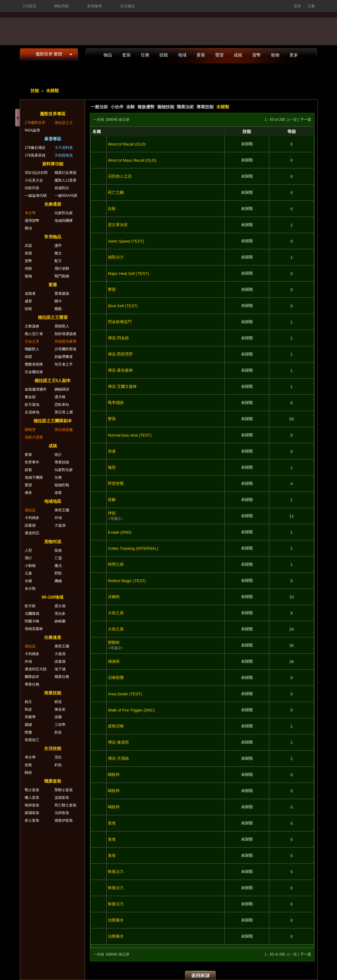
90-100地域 (53, 597)
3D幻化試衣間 (36, 173)
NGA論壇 (32, 130)
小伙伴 (117, 107)
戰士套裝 (32, 790)
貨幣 (257, 55)
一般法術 (99, 107)
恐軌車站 (62, 405)
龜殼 (112, 467)
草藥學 (30, 717)
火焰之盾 (116, 613)
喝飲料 (114, 775)
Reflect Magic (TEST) (127, 581)
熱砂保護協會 (66, 334)
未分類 (30, 589)
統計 (58, 455)
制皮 (28, 709)
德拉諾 (30, 510)
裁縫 (28, 725)
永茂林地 (32, 412)
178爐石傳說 (35, 148)
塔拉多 (60, 614)
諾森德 (30, 525)
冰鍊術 (114, 597)
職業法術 (185, 107)
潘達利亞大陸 (36, 669)
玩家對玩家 (64, 213)
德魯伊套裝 (64, 820)
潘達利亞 (32, 533)
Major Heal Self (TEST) (128, 274)
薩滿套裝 (32, 813)
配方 (58, 261)
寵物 (275, 55)
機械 (58, 581)
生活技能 (53, 748)
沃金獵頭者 (34, 372)
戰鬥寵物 (62, 276)
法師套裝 (62, 813)
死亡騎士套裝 (66, 805)
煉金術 (60, 709)
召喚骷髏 (116, 677)
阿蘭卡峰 (32, 621)
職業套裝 (53, 781)
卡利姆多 (32, 518)
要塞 (201, 55)
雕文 (58, 253)
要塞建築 (62, 294)
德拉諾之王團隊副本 (53, 421)
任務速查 (53, 637)
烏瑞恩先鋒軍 (66, 341)
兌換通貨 (53, 204)
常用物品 (53, 237)
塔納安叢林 (34, 629)
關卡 (58, 301)
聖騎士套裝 (64, 790)
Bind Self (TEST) (123, 306)
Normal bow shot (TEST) (130, 435)
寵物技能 (166, 107)
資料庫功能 (53, 164)
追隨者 (30, 294)
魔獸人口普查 (66, 180)
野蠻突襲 (116, 483)
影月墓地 (32, 405)
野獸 (58, 573)
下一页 (306, 120)
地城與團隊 (64, 221)
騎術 (28, 773)
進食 (112, 823)
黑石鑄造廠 (64, 430)
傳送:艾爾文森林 (122, 386)
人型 (28, 550)
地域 (182, 55)
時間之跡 (116, 564)
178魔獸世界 (35, 123)
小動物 (30, 566)
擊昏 (112, 289)
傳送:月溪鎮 (118, 758)
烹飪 (58, 757)
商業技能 (53, 693)
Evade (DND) (120, 532)
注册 (311, 6)
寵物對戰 (62, 485)
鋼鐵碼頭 (62, 389)
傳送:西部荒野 (120, 354)
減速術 (114, 661)
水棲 (28, 581)
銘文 (28, 702)
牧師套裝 (32, 805)
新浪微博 (94, 6)
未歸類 (52, 91)
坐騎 (130, 107)
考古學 (30, 213)
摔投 (112, 513)
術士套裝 (32, 820)
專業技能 (205, 107)
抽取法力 (116, 257)
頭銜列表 (32, 188)
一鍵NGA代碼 (66, 196)
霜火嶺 (60, 606)
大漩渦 (60, 525)
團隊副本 (32, 677)
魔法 (58, 566)
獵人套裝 (32, 798)
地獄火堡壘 (34, 437)
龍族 (58, 550)
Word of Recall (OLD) (127, 144)
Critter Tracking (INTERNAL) (133, 548)
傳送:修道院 (118, 742)
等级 (292, 132)
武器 (28, 246)
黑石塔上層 (64, 412)
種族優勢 (146, 107)
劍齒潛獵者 (64, 357)
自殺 (112, 209)
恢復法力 (116, 872)
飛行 (28, 558)
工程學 (60, 725)
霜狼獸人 (62, 326)
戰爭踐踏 (116, 403)
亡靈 (58, 558)
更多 (294, 55)
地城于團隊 (34, 477)
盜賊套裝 (62, 798)
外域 (58, 518)
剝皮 (58, 732)
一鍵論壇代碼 (36, 196)
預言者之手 (64, 364)
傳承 (28, 493)
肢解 (112, 500)
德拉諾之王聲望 (53, 317)
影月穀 (30, 606)
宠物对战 (53, 542)
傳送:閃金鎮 (118, 338)
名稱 (97, 132)
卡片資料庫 (64, 148)
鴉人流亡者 (34, 334)
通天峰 (60, 397)
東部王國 (62, 510)
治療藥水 (116, 920)
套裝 (126, 55)
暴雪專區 (53, 139)
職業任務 (62, 677)
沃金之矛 (32, 341)
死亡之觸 (116, 192)
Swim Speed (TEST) (126, 241)
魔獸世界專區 (53, 114)
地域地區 (53, 501)
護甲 (58, 246)
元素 (28, 573)
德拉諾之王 (64, 123)
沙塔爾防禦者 (66, 349)
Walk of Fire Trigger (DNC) (131, 710)
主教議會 (32, 326)
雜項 (28, 228)
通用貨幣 (32, 221)
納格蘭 (60, 621)
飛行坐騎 (62, 268)
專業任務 (32, 684)
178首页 (30, 6)
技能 (164, 55)
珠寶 (28, 253)
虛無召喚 (116, 726)
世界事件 (32, 462)
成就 (238, 55)
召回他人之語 (120, 176)
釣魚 (58, 765)
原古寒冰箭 (118, 225)
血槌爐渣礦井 (36, 389)
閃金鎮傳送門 (120, 322)
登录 (297, 6)
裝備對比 (62, 188)
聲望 (219, 55)
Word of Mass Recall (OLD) (132, 160)
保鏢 (28, 357)
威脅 (28, 301)
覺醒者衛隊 (34, 364)
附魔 (28, 732)
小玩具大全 (34, 180)
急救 (28, 765)
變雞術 (114, 642)
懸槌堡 (30, 430)
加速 (112, 451)
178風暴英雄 (35, 155)
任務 (145, 55)
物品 (108, 55)
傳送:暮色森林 (120, 370)
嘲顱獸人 (32, 349)
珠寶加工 (32, 740)
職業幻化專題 (66, 173)
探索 (28, 470)
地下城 (60, 669)
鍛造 (58, 702)
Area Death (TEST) (125, 694)
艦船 (58, 309)
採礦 (58, 717)
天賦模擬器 (64, 155)
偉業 (58, 493)
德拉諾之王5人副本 (53, 380)
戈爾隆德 (32, 614)
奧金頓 (30, 397)
